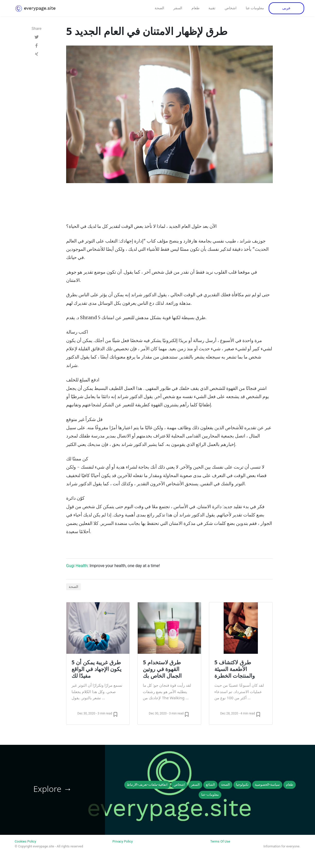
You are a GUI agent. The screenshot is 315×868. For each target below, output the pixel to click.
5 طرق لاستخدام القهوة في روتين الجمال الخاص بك (162, 669)
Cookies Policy (25, 841)
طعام (195, 8)
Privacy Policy (123, 841)
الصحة (159, 8)
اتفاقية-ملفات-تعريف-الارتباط (147, 785)
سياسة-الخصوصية (267, 785)
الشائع (210, 785)
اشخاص (231, 8)
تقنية (212, 8)
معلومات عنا (255, 8)
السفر (178, 8)
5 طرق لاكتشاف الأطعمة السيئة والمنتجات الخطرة (235, 669)
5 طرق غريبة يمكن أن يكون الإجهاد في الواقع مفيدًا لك (97, 669)
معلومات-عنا (210, 795)
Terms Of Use (220, 841)
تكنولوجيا (242, 785)
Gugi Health (77, 566)
